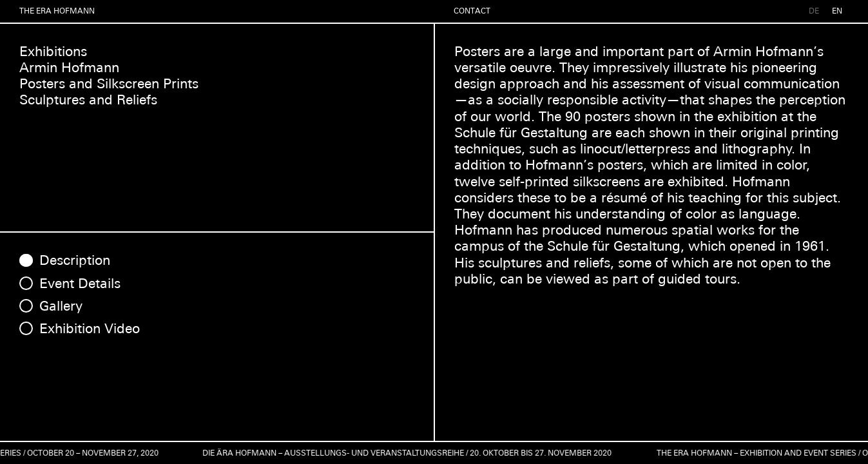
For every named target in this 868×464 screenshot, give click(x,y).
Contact (472, 11)
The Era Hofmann (57, 11)
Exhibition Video (90, 328)
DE (814, 11)
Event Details (80, 283)
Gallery (61, 306)
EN (837, 11)
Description (75, 260)
